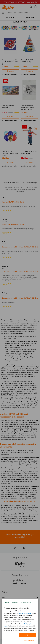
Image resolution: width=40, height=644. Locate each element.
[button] (4, 640)
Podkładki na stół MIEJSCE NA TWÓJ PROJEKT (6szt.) (28, 108)
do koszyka (11, 71)
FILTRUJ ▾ (10, 18)
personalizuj (29, 117)
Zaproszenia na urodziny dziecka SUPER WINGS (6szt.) (10, 62)
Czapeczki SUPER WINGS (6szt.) (27, 61)
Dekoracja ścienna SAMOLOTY (8, 107)
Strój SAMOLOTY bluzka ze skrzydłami (29, 152)
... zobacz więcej (33, 30)
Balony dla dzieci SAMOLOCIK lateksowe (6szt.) (10, 153)
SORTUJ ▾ (30, 18)
